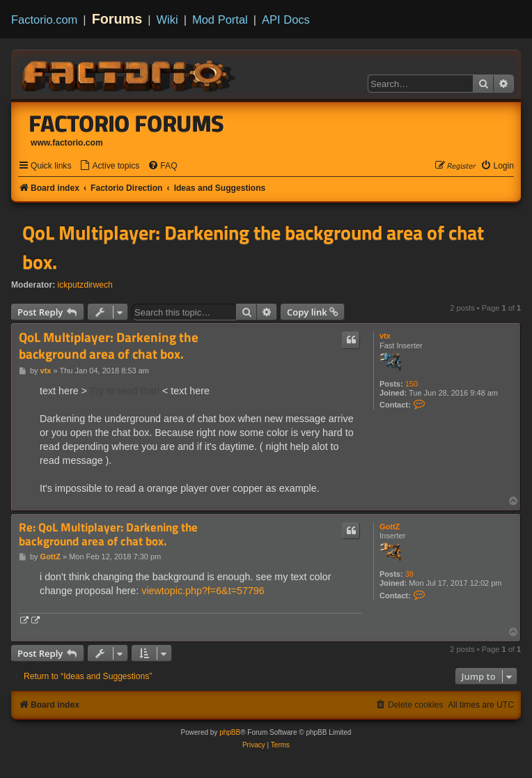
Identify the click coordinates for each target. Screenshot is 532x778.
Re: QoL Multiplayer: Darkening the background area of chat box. (108, 535)
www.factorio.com (67, 143)
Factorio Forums (127, 123)
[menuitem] (109, 166)
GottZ (390, 527)
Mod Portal (220, 20)
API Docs (286, 20)
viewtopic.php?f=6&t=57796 (203, 591)
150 (412, 384)
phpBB (230, 732)
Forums (117, 19)
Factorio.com (44, 20)
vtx (385, 336)
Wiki (167, 20)
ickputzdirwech (85, 285)
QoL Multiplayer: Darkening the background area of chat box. (253, 247)
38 (409, 574)
